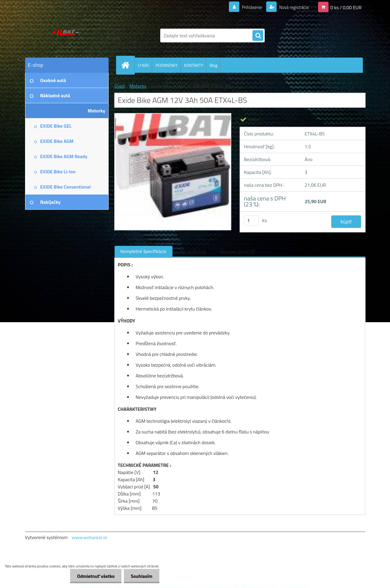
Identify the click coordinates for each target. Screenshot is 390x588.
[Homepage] (128, 65)
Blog (213, 65)
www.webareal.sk (90, 537)
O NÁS (144, 65)
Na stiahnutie (193, 251)
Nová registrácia (292, 7)
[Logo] (66, 36)
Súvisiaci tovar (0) (237, 251)
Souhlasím (141, 576)
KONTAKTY (194, 65)
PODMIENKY (167, 65)
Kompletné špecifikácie (144, 251)
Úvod (120, 86)
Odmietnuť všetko (94, 576)
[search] (258, 36)
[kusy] (252, 221)
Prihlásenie (248, 7)
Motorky (138, 86)
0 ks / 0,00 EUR (346, 7)
